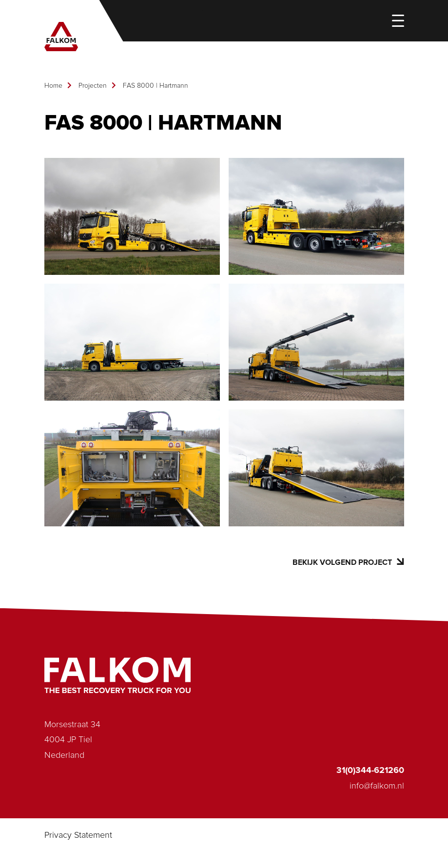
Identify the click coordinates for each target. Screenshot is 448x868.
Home (53, 86)
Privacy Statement (78, 835)
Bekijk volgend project (348, 562)
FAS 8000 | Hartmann (156, 86)
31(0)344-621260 (370, 771)
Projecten (93, 86)
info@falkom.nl (377, 786)
